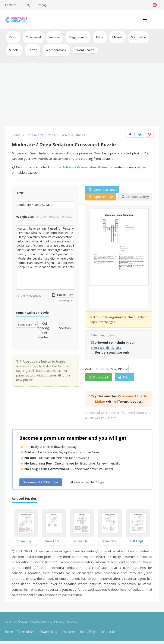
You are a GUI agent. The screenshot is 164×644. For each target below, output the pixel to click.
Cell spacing (43, 326)
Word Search (85, 50)
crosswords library (106, 347)
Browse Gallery (135, 197)
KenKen (55, 37)
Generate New (102, 190)
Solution (65, 328)
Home (9, 632)
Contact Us (12, 5)
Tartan (33, 50)
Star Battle (138, 37)
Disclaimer (69, 632)
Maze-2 (117, 37)
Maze (100, 37)
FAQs (28, 5)
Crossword (33, 37)
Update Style (101, 197)
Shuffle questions (29, 296)
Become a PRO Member (41, 482)
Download (98, 377)
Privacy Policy (48, 632)
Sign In (103, 482)
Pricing (42, 5)
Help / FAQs (88, 632)
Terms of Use (26, 632)
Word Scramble (56, 50)
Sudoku (14, 50)
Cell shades (43, 335)
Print (124, 377)
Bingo (13, 37)
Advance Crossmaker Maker (85, 167)
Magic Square (78, 37)
